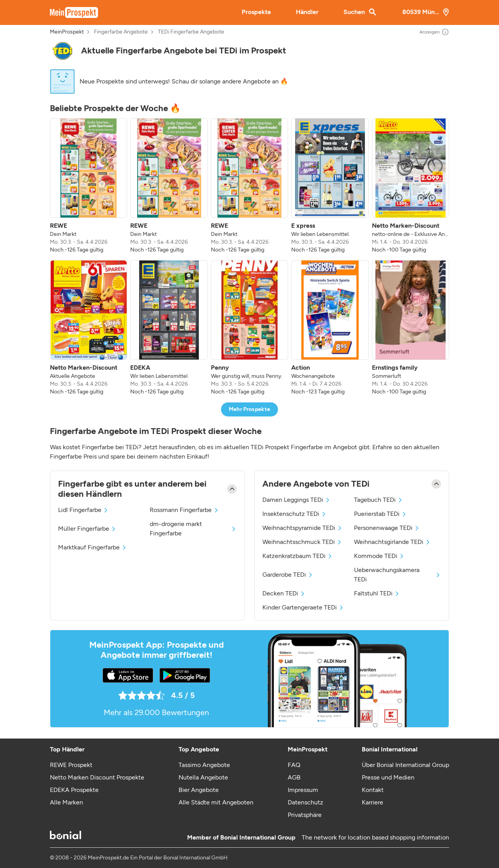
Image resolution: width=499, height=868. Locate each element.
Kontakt (373, 790)
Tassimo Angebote (204, 765)
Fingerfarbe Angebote (121, 32)
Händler (307, 12)
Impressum (303, 790)
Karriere (372, 802)
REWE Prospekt (71, 765)
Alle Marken (66, 802)
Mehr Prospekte (250, 409)
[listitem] (88, 186)
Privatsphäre (305, 815)
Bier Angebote (199, 790)
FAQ (294, 765)
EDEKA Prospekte (74, 790)
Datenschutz (305, 802)
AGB (294, 777)
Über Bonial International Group (405, 765)
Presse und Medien (388, 777)
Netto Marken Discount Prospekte (97, 777)
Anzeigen (434, 32)
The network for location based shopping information (375, 837)
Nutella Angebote (203, 777)
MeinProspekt (67, 32)
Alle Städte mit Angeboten (216, 802)
